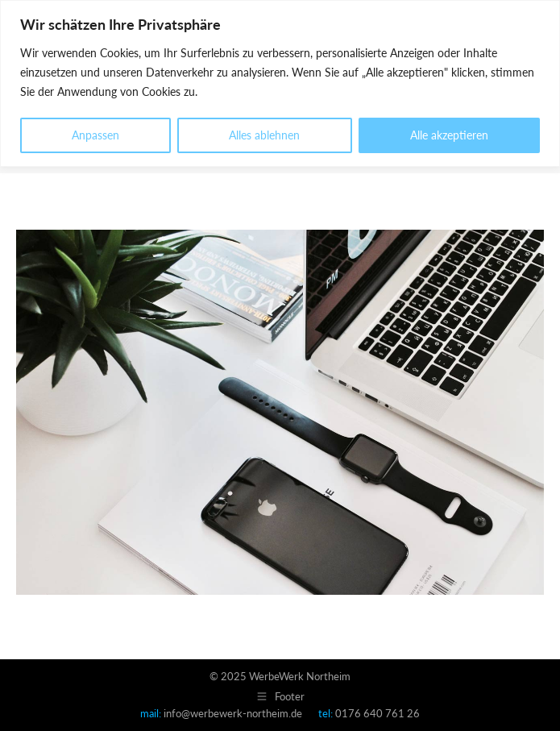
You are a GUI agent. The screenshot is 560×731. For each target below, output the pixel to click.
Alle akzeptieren (449, 135)
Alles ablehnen (264, 135)
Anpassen (95, 135)
